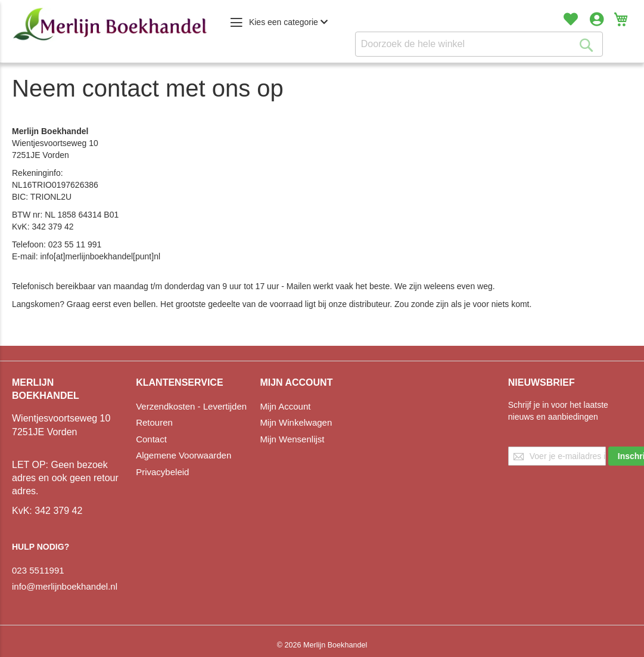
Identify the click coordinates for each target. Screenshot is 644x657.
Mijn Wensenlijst (292, 439)
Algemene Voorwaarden (183, 455)
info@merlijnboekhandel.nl (65, 586)
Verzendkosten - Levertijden (191, 406)
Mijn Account (285, 406)
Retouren (154, 422)
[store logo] (110, 24)
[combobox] (479, 44)
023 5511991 (38, 570)
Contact (151, 439)
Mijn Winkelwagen (296, 422)
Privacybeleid (162, 472)
